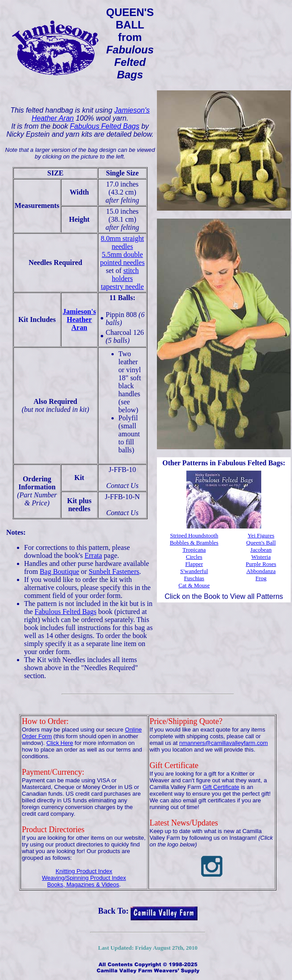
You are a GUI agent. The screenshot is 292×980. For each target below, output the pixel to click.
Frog (261, 578)
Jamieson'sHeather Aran (79, 319)
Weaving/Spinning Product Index (84, 878)
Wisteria (261, 557)
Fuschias (194, 578)
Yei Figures (261, 535)
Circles (194, 557)
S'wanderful (194, 571)
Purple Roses (261, 564)
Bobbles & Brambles (194, 543)
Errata (93, 555)
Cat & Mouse (194, 585)
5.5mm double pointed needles (122, 258)
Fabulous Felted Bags (105, 126)
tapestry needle (122, 287)
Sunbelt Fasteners (114, 571)
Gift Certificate (221, 787)
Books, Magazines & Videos (83, 884)
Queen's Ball (261, 543)
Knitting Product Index (84, 871)
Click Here (60, 743)
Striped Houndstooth (194, 535)
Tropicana (194, 550)
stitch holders (125, 274)
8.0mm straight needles (122, 242)
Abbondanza (261, 571)
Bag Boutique (59, 571)
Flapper (194, 564)
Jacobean (261, 550)
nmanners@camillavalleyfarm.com (224, 743)
